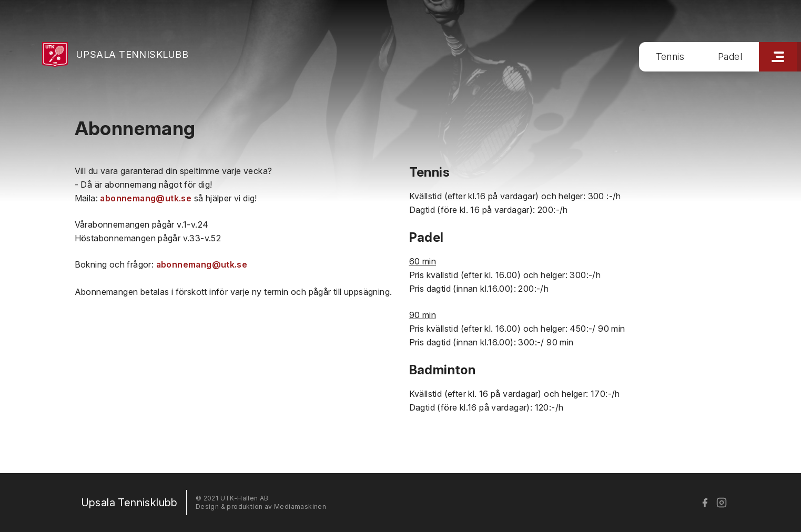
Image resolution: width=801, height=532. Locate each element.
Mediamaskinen (300, 507)
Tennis (670, 57)
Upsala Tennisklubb (132, 54)
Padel (730, 57)
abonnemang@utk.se (146, 198)
